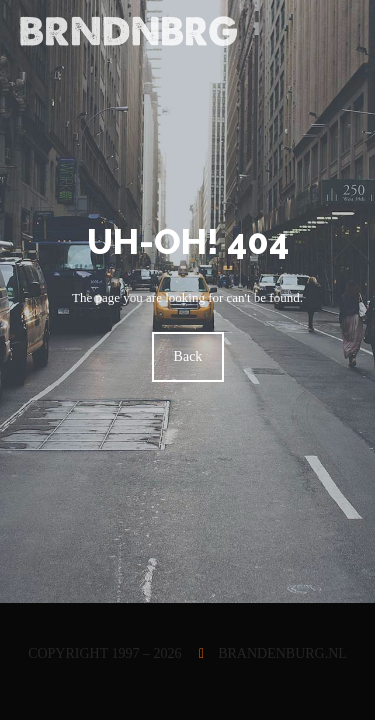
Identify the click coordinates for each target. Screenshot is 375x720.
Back (187, 356)
